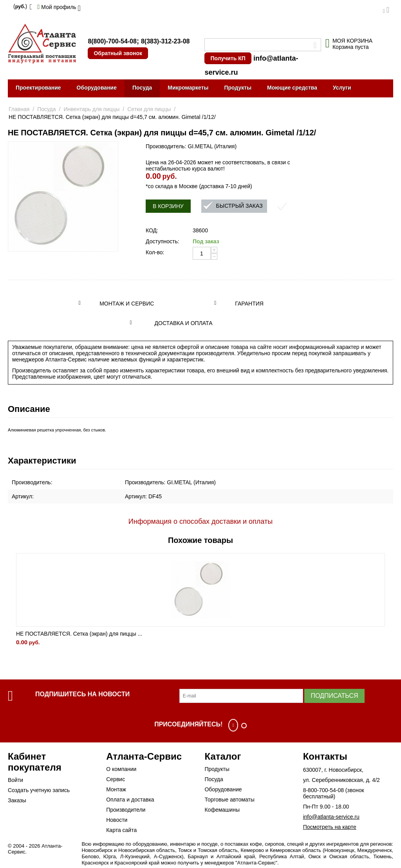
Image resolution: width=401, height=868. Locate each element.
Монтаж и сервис (127, 304)
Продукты (238, 88)
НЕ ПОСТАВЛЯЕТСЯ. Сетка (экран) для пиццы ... (79, 634)
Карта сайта (121, 830)
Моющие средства (292, 88)
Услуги (342, 88)
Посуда (142, 88)
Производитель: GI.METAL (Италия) (191, 146)
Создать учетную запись (39, 790)
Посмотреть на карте (330, 827)
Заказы (17, 800)
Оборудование (97, 88)
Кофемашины (222, 810)
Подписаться (334, 696)
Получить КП (228, 58)
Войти (15, 780)
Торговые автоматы (229, 800)
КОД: (152, 230)
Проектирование (38, 88)
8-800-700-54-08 (323, 790)
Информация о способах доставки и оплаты (200, 521)
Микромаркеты (188, 88)
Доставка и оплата (184, 323)
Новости (117, 820)
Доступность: (163, 241)
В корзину (168, 206)
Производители (126, 810)
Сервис (116, 779)
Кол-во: (155, 252)
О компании (121, 769)
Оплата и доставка (130, 800)
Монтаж (116, 789)
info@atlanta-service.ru (331, 817)
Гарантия (249, 304)
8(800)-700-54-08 (112, 41)
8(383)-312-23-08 (165, 41)
